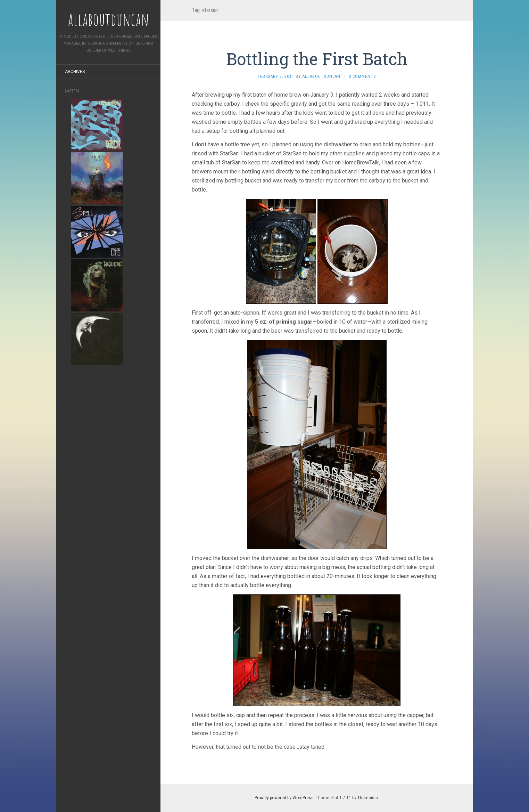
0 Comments (362, 76)
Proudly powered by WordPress (284, 798)
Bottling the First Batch (317, 59)
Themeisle (368, 798)
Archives (75, 72)
